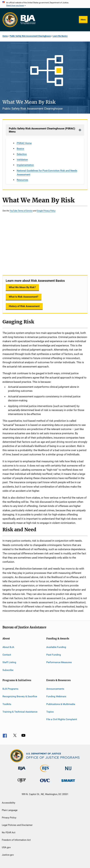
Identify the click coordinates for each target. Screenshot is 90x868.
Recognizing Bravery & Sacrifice (20, 696)
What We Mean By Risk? (22, 287)
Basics (20, 149)
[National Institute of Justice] (68, 771)
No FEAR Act (9, 833)
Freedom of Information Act (16, 840)
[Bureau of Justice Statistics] (45, 773)
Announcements (55, 689)
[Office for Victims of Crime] (45, 783)
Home (5, 36)
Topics (50, 712)
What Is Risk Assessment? (24, 297)
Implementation (25, 165)
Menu (83, 20)
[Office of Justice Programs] (10, 20)
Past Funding (54, 655)
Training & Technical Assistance (20, 712)
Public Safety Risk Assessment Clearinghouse (30, 36)
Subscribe (8, 670)
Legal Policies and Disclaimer (17, 825)
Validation (22, 160)
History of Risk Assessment (24, 306)
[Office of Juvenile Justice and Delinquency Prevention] (22, 783)
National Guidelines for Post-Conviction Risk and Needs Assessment (47, 172)
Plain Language (10, 810)
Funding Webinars (56, 696)
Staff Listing (9, 662)
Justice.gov (8, 855)
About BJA (8, 647)
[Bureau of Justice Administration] (22, 771)
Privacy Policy (9, 818)
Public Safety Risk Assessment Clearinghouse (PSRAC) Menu (42, 130)
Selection (22, 154)
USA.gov (6, 847)
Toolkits (7, 704)
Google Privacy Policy (46, 211)
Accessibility (9, 803)
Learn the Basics (60, 36)
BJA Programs (10, 689)
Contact (7, 655)
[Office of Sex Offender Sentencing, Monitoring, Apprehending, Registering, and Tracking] (68, 782)
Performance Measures (59, 662)
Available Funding (56, 647)
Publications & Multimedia (61, 704)
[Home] (28, 20)
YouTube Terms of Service (21, 211)
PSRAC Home (24, 143)
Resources (22, 180)
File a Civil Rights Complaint (62, 719)
